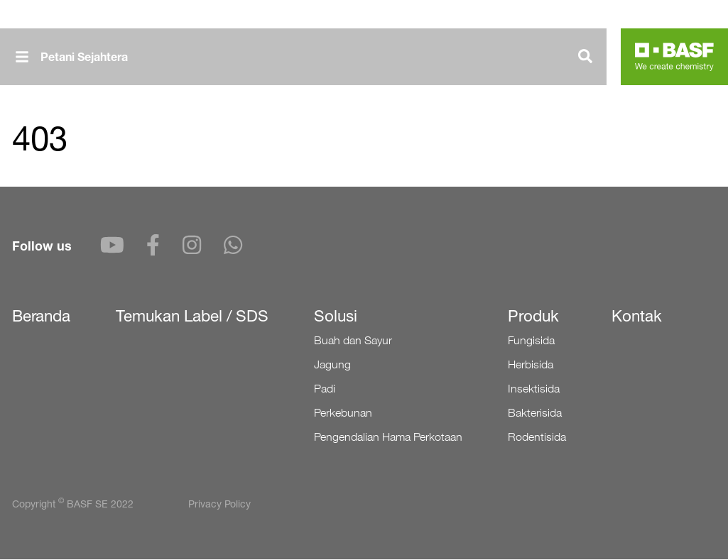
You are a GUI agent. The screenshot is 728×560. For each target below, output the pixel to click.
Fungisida (531, 340)
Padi (325, 389)
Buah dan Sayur (353, 340)
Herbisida (531, 364)
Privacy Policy (219, 504)
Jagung (332, 364)
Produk (533, 316)
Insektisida (534, 389)
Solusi (336, 316)
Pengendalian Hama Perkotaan (388, 437)
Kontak (637, 316)
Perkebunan (343, 413)
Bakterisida (535, 413)
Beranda (41, 316)
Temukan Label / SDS (192, 316)
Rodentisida (537, 437)
